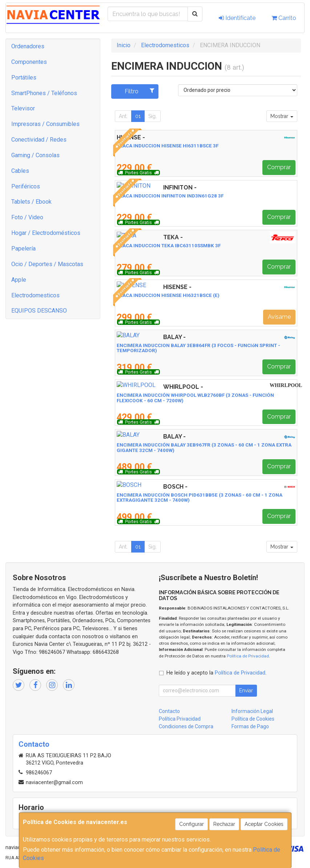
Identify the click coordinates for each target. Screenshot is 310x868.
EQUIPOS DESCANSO (39, 311)
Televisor (23, 108)
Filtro (140, 91)
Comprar (279, 167)
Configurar (192, 824)
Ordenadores (28, 46)
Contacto (169, 711)
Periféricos (26, 186)
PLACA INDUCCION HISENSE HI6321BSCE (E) (168, 295)
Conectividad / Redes (39, 140)
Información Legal (252, 711)
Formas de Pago (250, 726)
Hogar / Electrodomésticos (46, 233)
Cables (20, 171)
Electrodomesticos (35, 295)
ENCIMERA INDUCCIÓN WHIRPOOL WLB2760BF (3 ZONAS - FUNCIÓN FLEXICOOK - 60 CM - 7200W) (195, 398)
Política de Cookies (253, 719)
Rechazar (224, 824)
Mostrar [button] (282, 116)
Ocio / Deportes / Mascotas (47, 264)
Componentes (29, 62)
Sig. (152, 116)
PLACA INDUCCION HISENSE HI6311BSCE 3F (168, 146)
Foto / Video (27, 217)
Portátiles (24, 78)
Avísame (279, 317)
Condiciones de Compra (186, 726)
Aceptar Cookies (264, 824)
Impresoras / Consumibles (45, 124)
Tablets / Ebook (31, 202)
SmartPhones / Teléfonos (44, 93)
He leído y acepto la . (216, 673)
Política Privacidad (180, 719)
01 (138, 116)
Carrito (284, 18)
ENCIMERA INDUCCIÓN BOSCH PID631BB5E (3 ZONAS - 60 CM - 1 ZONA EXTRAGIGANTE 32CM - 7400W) (200, 498)
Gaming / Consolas (35, 155)
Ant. (123, 116)
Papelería (23, 248)
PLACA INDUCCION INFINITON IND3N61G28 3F (170, 196)
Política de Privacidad (248, 656)
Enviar (246, 690)
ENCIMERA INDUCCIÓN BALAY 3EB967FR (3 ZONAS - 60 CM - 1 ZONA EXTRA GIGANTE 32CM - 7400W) (204, 448)
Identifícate (237, 18)
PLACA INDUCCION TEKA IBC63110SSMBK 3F (169, 246)
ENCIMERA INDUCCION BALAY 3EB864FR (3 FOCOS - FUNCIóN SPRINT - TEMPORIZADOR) (198, 348)
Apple (19, 280)
